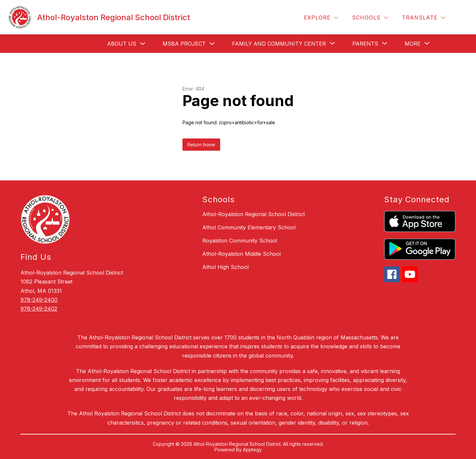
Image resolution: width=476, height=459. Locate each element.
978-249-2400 (39, 300)
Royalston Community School (240, 241)
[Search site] (461, 18)
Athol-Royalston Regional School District (254, 214)
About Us (122, 44)
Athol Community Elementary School (249, 227)
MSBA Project (184, 44)
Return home (201, 145)
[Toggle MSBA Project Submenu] (212, 44)
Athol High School (225, 267)
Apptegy (252, 450)
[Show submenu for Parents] (365, 44)
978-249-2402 (39, 309)
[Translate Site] (424, 18)
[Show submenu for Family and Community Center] (279, 44)
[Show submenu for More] (413, 44)
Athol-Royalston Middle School (241, 254)
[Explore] (321, 18)
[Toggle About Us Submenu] (143, 44)
